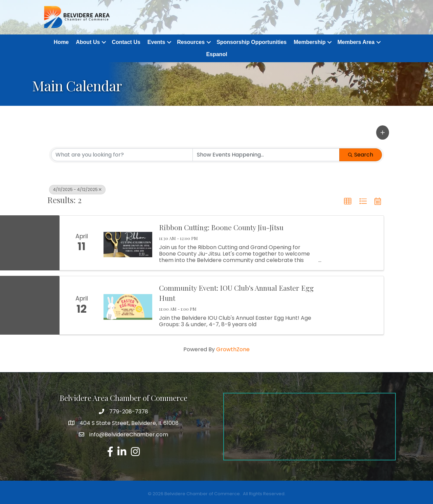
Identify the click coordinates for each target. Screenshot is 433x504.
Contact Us (126, 42)
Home (61, 42)
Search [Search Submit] (361, 155)
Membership (310, 42)
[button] (383, 133)
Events (156, 42)
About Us (88, 42)
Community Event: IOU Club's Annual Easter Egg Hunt (236, 293)
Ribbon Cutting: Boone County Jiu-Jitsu (221, 227)
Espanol (216, 54)
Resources (191, 42)
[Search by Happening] (266, 155)
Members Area (356, 42)
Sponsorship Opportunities (252, 42)
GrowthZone (233, 349)
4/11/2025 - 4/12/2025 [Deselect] (77, 189)
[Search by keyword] (122, 155)
